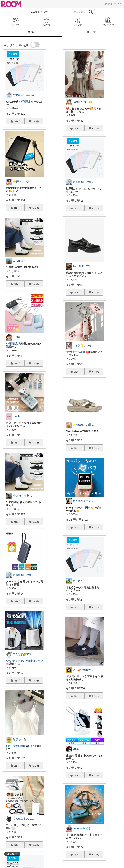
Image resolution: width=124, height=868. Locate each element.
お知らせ (78, 22)
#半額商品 (12, 344)
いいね (36, 121)
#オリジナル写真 (16, 746)
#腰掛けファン (34, 661)
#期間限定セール (29, 102)
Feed (15, 22)
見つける (46, 22)
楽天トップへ (113, 4)
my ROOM (109, 22)
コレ (17, 121)
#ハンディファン (16, 661)
